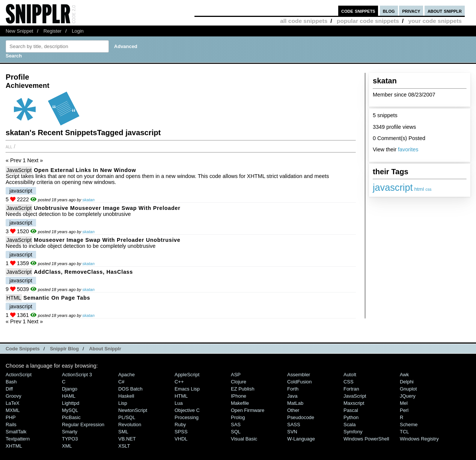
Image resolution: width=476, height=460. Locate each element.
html (419, 189)
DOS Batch (130, 389)
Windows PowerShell (366, 439)
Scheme (409, 425)
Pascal (351, 410)
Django (70, 389)
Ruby (180, 425)
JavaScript (19, 170)
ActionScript (19, 375)
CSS (349, 382)
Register (53, 31)
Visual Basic (244, 439)
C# (121, 382)
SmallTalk (16, 432)
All (9, 146)
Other (293, 410)
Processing (187, 417)
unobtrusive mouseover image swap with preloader (107, 208)
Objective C (187, 410)
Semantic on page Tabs (57, 298)
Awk (404, 375)
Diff (9, 389)
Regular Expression (83, 425)
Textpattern (18, 439)
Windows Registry (419, 439)
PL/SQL (127, 417)
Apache (127, 375)
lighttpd (71, 403)
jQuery (408, 396)
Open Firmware (248, 410)
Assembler (299, 375)
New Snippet (19, 31)
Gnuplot (408, 389)
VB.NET (127, 439)
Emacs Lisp (187, 389)
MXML (13, 410)
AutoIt (350, 375)
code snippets (358, 11)
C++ (179, 382)
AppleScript (187, 375)
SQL (236, 432)
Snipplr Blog (64, 349)
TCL (404, 432)
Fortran (351, 389)
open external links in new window (85, 170)
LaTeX (13, 403)
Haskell (126, 396)
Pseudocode (301, 417)
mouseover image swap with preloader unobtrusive (107, 240)
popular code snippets (368, 21)
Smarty (70, 432)
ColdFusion (300, 382)
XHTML (14, 446)
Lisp (123, 403)
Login (78, 31)
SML (123, 432)
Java (292, 396)
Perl (404, 410)
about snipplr (445, 11)
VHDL (181, 439)
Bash (11, 382)
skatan (88, 200)
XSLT (124, 446)
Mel (404, 403)
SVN (292, 432)
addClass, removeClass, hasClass (83, 272)
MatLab (295, 403)
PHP (11, 417)
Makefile (240, 403)
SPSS (181, 432)
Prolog (238, 417)
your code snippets (435, 21)
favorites (408, 149)
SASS (294, 425)
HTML (14, 298)
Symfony (353, 432)
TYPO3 (70, 439)
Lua (179, 403)
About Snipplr (105, 349)
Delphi (407, 382)
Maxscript (354, 403)
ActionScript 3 (77, 375)
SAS (236, 425)
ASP (236, 375)
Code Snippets (23, 349)
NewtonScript (133, 410)
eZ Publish (243, 389)
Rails (11, 425)
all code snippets (304, 21)
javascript (393, 187)
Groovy (14, 396)
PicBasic (71, 417)
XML (67, 446)
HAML (69, 396)
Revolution (130, 425)
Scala (349, 425)
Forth (293, 389)
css (428, 189)
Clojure (239, 382)
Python (351, 417)
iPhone (239, 396)
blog (389, 11)
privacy (411, 11)
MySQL (70, 410)
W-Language (301, 439)
